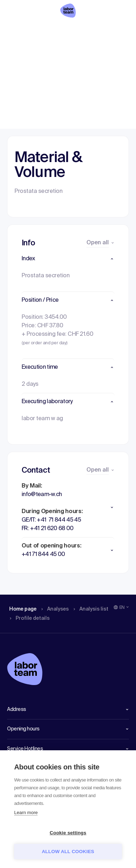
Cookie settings (68, 833)
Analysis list (81, 30)
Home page (18, 30)
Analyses (48, 30)
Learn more (26, 813)
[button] (68, 259)
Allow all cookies (68, 852)
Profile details (113, 30)
